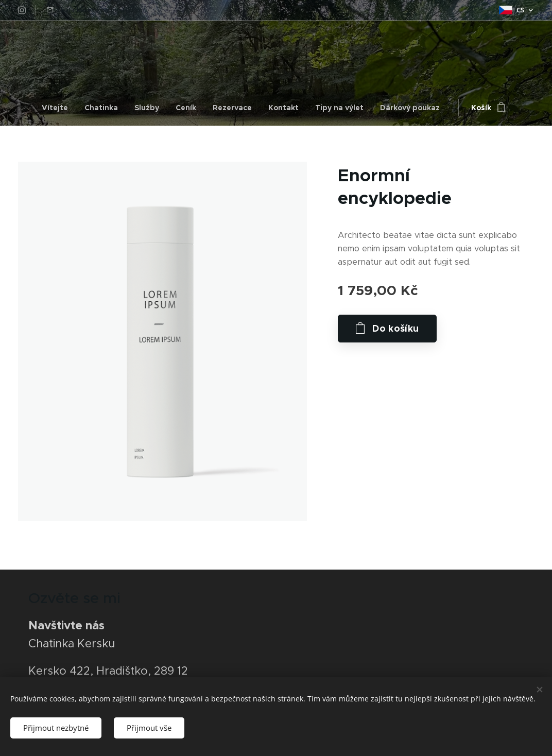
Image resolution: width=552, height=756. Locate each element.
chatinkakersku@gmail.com (100, 10)
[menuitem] (59, 108)
